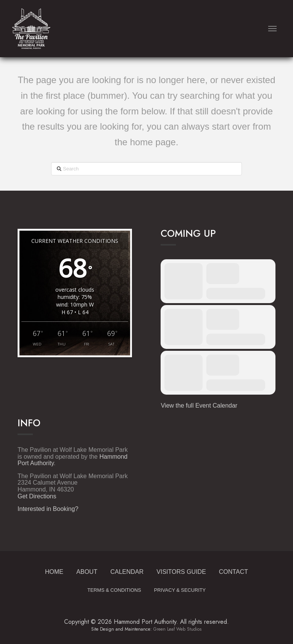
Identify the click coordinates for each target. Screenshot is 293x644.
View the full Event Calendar (199, 406)
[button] (272, 29)
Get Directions (37, 496)
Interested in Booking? (48, 509)
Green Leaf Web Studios (177, 629)
